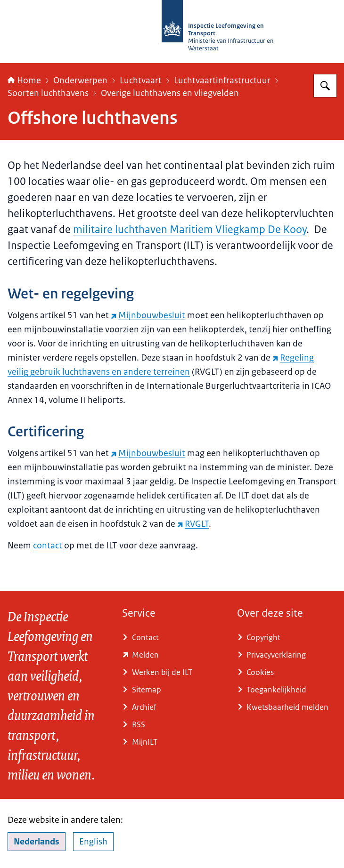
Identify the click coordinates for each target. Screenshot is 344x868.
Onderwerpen (80, 80)
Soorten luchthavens (48, 93)
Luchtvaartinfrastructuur (222, 80)
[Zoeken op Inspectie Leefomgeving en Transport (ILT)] (325, 86)
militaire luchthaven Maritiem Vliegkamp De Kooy (190, 229)
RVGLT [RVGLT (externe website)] (193, 524)
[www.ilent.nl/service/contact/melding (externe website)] (172, 655)
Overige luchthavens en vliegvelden (170, 93)
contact (48, 546)
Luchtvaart (141, 80)
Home (24, 80)
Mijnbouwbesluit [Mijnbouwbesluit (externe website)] (148, 315)
